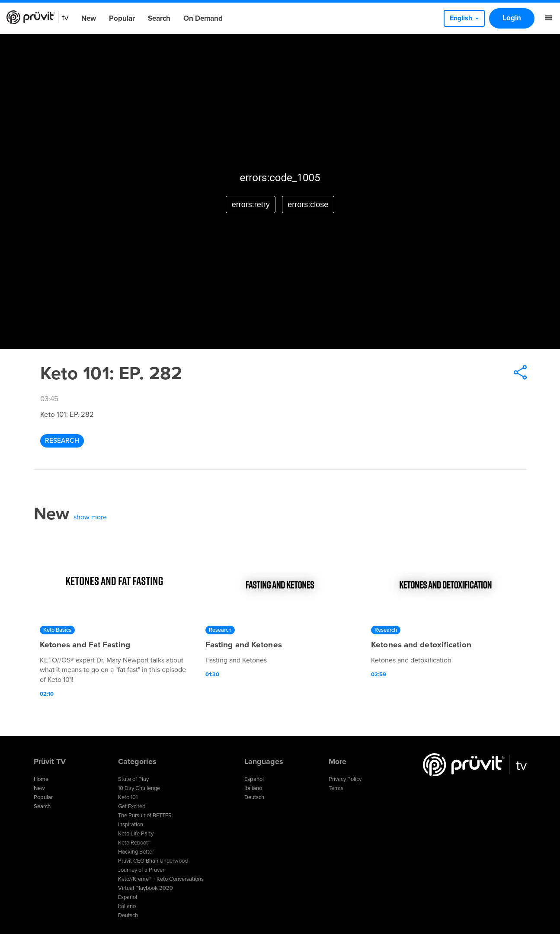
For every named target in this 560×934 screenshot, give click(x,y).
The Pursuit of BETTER (145, 816)
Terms (336, 788)
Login (512, 18)
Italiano (127, 906)
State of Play (133, 779)
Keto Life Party (136, 834)
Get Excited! (132, 806)
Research (62, 441)
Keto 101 (128, 797)
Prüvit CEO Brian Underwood (153, 861)
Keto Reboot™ (134, 843)
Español (128, 897)
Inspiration (131, 825)
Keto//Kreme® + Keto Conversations (161, 879)
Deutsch (128, 915)
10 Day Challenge (139, 788)
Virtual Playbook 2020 (146, 888)
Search (159, 18)
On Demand (203, 18)
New (89, 18)
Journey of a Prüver (141, 870)
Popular (122, 18)
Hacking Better (136, 852)
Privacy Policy (345, 779)
